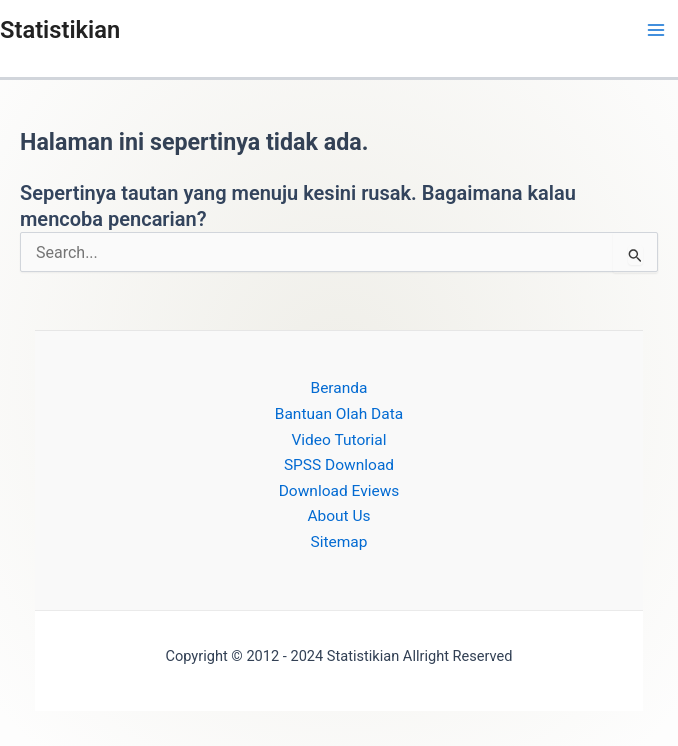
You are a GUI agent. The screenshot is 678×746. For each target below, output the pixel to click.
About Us (338, 516)
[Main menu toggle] (656, 29)
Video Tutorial (338, 440)
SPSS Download (339, 465)
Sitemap (338, 542)
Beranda (338, 388)
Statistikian (60, 30)
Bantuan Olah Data (339, 414)
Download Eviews (339, 491)
